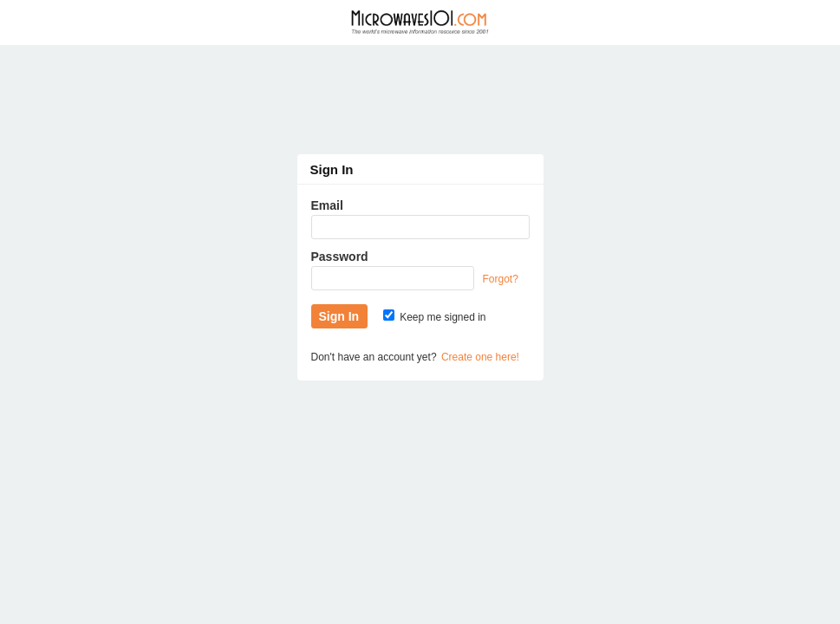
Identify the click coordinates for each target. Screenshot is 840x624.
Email (327, 205)
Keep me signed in (435, 317)
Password (340, 257)
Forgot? (501, 279)
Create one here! (480, 357)
